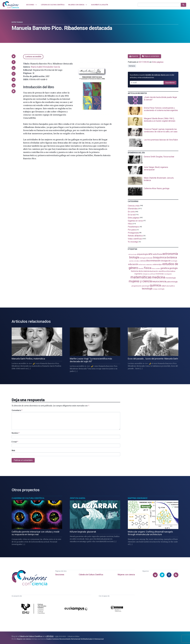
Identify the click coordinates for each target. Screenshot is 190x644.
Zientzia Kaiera (77, 498)
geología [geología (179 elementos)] (173, 268)
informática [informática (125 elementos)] (171, 271)
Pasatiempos (133, 227)
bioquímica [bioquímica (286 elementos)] (160, 257)
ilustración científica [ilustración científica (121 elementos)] (158, 271)
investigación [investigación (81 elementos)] (168, 274)
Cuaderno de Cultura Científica (28, 498)
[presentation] (153, 100)
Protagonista (133, 233)
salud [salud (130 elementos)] (164, 286)
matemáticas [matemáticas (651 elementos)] (141, 277)
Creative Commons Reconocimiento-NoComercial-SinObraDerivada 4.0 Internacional (75, 639)
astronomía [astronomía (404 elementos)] (170, 254)
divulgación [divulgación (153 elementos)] (166, 261)
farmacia (132, 66)
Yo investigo (133, 242)
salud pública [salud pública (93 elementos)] (170, 286)
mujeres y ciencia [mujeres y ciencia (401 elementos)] (140, 281)
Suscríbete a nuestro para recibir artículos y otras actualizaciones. (152, 76)
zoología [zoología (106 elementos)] (161, 289)
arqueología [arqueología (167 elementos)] (142, 254)
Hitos (130, 224)
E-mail (15, 442)
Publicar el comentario (23, 460)
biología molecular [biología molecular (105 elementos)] (146, 258)
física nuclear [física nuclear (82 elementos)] (156, 268)
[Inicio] (11, 5)
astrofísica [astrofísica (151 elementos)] (157, 254)
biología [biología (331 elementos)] (134, 257)
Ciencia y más (134, 206)
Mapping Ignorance (138, 498)
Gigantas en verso (135, 221)
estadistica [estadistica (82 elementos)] (149, 265)
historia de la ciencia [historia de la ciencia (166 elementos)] (140, 271)
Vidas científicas (135, 239)
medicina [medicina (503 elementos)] (158, 277)
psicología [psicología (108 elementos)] (146, 286)
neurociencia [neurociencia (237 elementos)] (159, 281)
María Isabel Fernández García (45, 67)
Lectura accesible (33, 57)
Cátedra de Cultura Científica (91, 575)
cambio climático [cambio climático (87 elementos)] (134, 261)
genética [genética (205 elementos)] (165, 268)
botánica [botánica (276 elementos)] (172, 257)
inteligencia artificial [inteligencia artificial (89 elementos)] (149, 274)
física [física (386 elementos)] (148, 268)
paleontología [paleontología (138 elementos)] (172, 282)
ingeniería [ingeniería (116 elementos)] (138, 274)
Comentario (17, 410)
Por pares (132, 230)
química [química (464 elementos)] (155, 285)
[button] (14, 56)
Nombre (16, 433)
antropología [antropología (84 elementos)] (133, 254)
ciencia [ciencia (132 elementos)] (143, 261)
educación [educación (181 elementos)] (133, 264)
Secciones (60, 575)
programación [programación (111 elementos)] (137, 286)
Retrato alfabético (135, 236)
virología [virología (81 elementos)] (155, 289)
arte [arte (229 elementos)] (150, 254)
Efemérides (133, 209)
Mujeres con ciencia (126, 575)
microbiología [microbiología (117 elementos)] (171, 278)
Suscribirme (170, 83)
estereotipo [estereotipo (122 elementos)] (157, 264)
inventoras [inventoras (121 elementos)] (160, 274)
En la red (131, 215)
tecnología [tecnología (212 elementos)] (147, 289)
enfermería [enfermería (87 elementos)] (142, 265)
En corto (131, 212)
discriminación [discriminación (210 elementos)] (153, 261)
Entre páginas (17, 22)
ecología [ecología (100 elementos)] (174, 261)
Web (13, 451)
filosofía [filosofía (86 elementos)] (141, 268)
